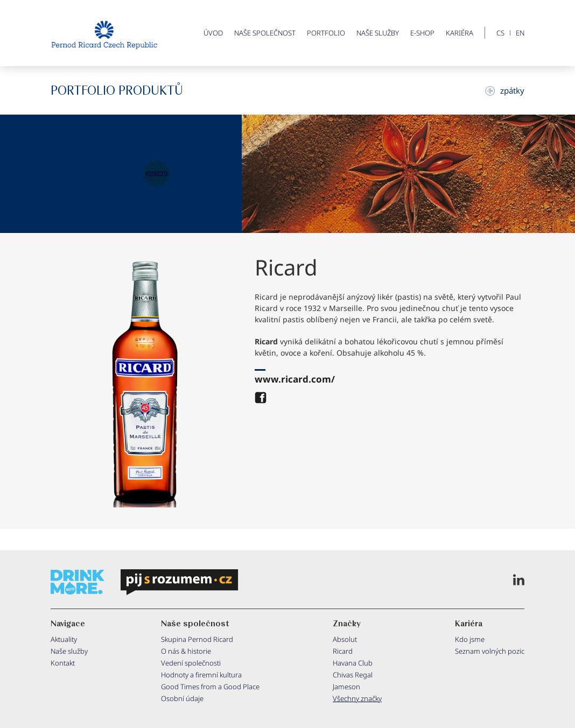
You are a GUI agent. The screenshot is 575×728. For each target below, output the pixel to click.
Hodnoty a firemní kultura (201, 675)
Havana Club (353, 663)
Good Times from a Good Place (210, 687)
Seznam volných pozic (490, 651)
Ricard (343, 651)
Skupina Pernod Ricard (197, 639)
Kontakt (63, 663)
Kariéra (460, 33)
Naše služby (378, 33)
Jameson (346, 687)
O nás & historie (186, 651)
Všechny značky (357, 698)
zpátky (505, 90)
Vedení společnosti (191, 663)
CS (500, 33)
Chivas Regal (353, 675)
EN (520, 33)
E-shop (422, 33)
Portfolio (326, 33)
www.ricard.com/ (295, 379)
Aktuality (64, 639)
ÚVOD (213, 33)
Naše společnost (265, 33)
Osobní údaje (182, 698)
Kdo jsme (470, 639)
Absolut (345, 639)
